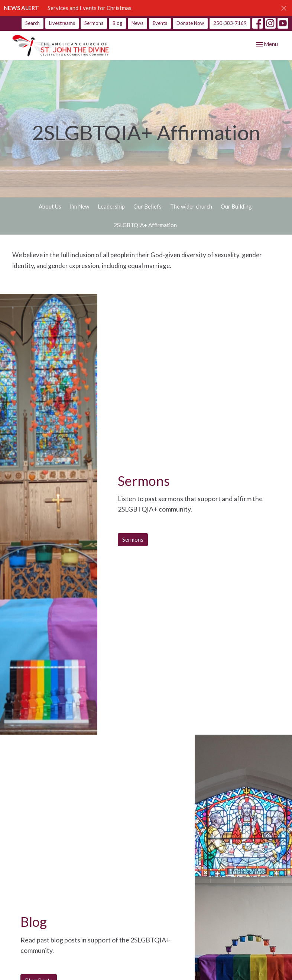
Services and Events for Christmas (90, 8)
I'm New (80, 206)
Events (160, 23)
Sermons (94, 23)
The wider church (191, 206)
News (137, 23)
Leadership (111, 206)
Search (33, 23)
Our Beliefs (147, 206)
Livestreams (62, 23)
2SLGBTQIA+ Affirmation (145, 225)
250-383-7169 (230, 23)
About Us (50, 206)
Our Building (236, 206)
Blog (117, 23)
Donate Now (190, 23)
